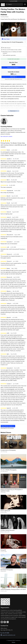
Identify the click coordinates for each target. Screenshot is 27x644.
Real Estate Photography (7, 570)
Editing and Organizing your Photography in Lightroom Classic (12, 490)
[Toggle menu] (25, 4)
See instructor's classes (6, 136)
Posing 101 (3, 550)
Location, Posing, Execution (8, 530)
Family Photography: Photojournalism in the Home (13, 589)
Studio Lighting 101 (5, 511)
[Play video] (14, 29)
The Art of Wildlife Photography (9, 470)
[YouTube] (2, 622)
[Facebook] (5, 622)
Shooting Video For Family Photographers (12, 42)
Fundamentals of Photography (8, 450)
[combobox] (14, 4)
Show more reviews (8, 426)
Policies (13, 642)
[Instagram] (8, 622)
